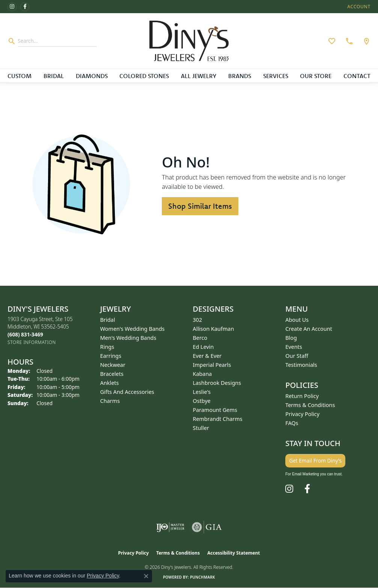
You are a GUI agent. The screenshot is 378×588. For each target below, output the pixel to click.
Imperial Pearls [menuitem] (212, 365)
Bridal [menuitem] (108, 320)
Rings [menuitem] (107, 347)
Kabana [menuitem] (203, 374)
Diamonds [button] (92, 76)
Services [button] (276, 76)
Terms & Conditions (310, 405)
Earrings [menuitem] (111, 356)
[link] (348, 41)
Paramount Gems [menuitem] (215, 410)
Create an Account (309, 329)
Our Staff (297, 356)
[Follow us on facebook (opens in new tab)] (25, 7)
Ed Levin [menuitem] (203, 347)
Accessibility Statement (233, 553)
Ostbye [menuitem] (202, 401)
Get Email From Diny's (315, 461)
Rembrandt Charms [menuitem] (218, 419)
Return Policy (302, 396)
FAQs (292, 423)
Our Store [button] (316, 76)
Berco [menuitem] (200, 338)
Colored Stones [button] (144, 76)
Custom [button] (20, 76)
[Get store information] (32, 342)
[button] (358, 7)
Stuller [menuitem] (201, 428)
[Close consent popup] (146, 576)
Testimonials (301, 365)
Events (294, 347)
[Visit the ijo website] (170, 527)
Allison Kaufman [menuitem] (214, 329)
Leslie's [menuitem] (202, 392)
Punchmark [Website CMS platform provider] (203, 577)
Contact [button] (357, 76)
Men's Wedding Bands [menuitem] (128, 338)
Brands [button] (240, 76)
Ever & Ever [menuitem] (207, 356)
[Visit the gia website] (207, 527)
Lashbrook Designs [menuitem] (217, 383)
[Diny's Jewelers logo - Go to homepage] (189, 41)
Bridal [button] (54, 76)
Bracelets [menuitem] (112, 374)
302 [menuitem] (198, 320)
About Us (297, 320)
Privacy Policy (302, 414)
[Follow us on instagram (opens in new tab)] (12, 7)
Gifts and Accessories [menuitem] (127, 392)
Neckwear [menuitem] (113, 365)
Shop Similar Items (200, 206)
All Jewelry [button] (199, 76)
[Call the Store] (25, 334)
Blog (291, 338)
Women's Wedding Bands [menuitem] (133, 329)
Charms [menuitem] (110, 401)
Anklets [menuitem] (110, 383)
